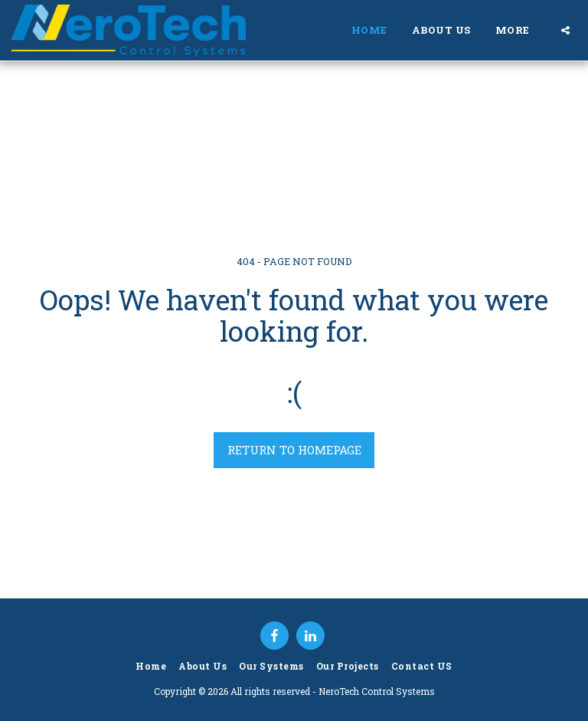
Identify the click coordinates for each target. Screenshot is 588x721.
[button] (565, 30)
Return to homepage (294, 450)
